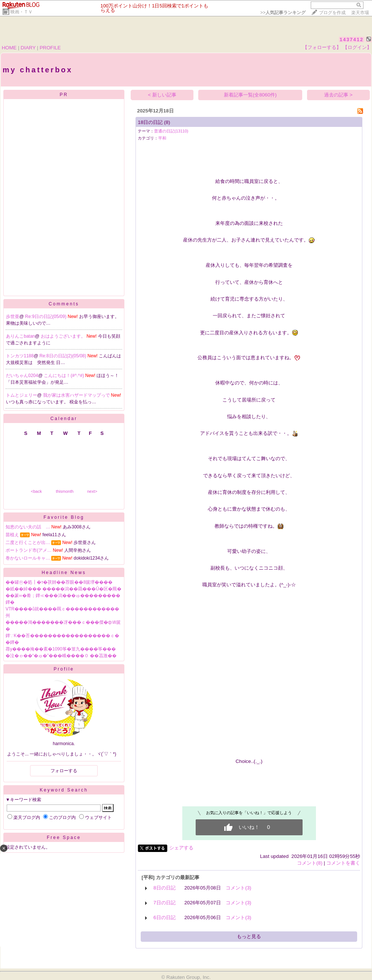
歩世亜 (13, 317)
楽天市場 (360, 13)
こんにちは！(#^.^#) (64, 376)
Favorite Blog (64, 517)
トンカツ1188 (20, 356)
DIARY (28, 48)
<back (36, 491)
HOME (9, 48)
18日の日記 (150, 122)
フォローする (64, 771)
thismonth (65, 491)
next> (92, 491)
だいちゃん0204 (22, 376)
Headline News (64, 573)
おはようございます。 (64, 336)
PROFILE (50, 48)
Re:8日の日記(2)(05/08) (63, 356)
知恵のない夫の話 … (28, 527)
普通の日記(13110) (171, 131)
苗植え (12, 535)
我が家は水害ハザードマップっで (77, 395)
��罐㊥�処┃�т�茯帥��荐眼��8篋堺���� (59, 582)
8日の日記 (164, 888)
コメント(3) (238, 888)
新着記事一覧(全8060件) (250, 95)
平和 (162, 138)
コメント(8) (310, 863)
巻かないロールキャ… (28, 558)
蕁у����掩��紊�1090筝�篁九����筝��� (61, 649)
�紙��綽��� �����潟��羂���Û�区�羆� (63, 589)
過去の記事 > (338, 95)
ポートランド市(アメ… (29, 550)
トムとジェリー (22, 395)
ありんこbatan (20, 336)
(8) (167, 122)
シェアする (181, 848)
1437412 (352, 40)
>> (283, 13)
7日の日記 (164, 903)
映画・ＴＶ (22, 12)
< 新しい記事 (162, 95)
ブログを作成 (332, 13)
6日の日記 (164, 917)
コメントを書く (343, 863)
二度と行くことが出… (28, 543)
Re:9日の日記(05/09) (47, 317)
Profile (64, 669)
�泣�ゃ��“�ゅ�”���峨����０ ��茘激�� (61, 656)
